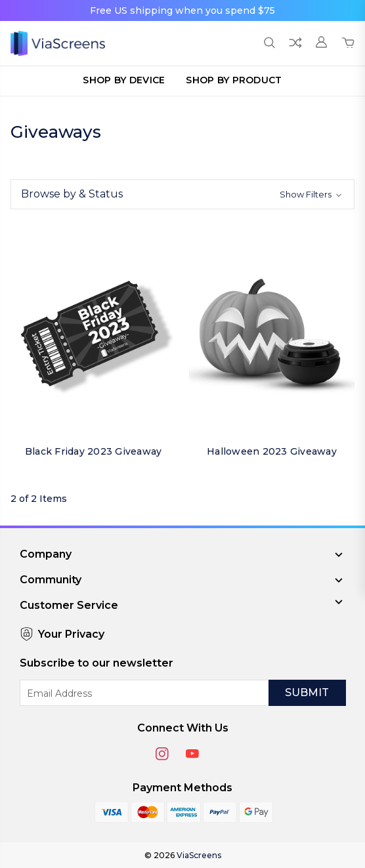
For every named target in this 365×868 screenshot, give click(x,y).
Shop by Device (124, 80)
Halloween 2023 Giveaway (272, 451)
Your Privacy (62, 634)
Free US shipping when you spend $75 (182, 10)
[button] (182, 194)
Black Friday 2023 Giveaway (94, 451)
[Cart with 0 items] (348, 43)
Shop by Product (234, 80)
